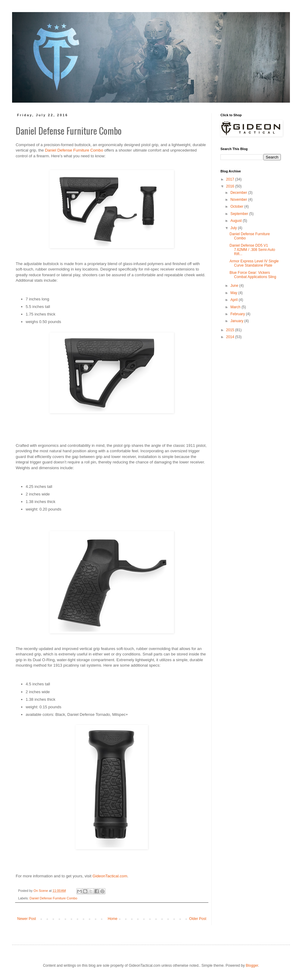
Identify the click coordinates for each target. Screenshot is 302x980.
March (236, 307)
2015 (231, 330)
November (239, 200)
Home (113, 919)
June (235, 286)
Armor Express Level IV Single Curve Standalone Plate (254, 263)
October (237, 207)
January (237, 321)
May (234, 293)
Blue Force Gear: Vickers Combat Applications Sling (253, 275)
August (237, 221)
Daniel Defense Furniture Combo (74, 150)
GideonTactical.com (110, 876)
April (235, 300)
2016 (231, 186)
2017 (231, 179)
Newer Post (27, 919)
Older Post (198, 919)
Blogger (252, 966)
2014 (231, 337)
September (240, 214)
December (239, 193)
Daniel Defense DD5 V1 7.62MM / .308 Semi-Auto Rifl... (252, 250)
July (234, 228)
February (238, 314)
